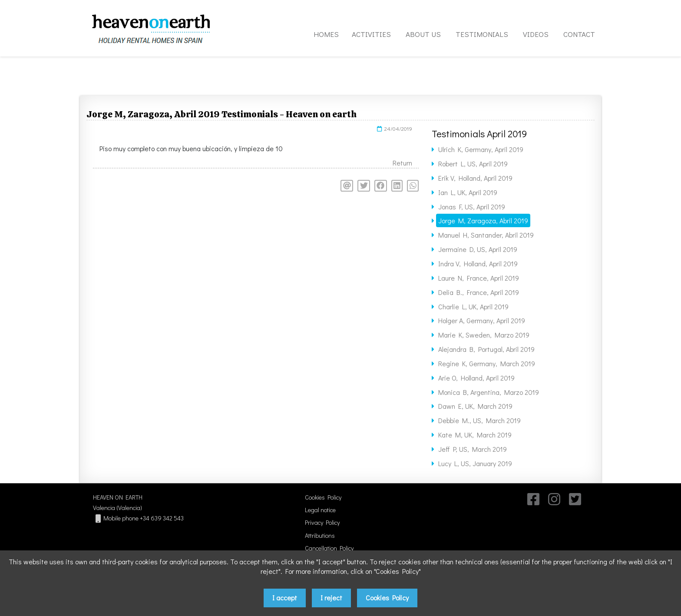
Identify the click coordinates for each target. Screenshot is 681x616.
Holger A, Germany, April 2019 (482, 320)
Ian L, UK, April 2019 (468, 192)
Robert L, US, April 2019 (473, 164)
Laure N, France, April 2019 (479, 278)
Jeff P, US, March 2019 (473, 449)
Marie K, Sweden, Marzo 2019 (484, 335)
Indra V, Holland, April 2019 (478, 263)
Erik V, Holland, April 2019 (475, 178)
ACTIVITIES (371, 34)
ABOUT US (423, 34)
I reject (331, 598)
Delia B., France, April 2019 (479, 292)
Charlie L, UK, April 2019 (473, 306)
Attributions (320, 535)
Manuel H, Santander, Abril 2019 (486, 235)
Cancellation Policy (329, 548)
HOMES (326, 34)
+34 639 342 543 (162, 518)
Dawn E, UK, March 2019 (475, 406)
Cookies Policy (323, 497)
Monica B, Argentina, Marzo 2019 (489, 392)
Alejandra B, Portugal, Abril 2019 (486, 349)
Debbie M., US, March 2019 (479, 420)
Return (402, 163)
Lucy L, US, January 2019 (475, 463)
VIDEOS (536, 34)
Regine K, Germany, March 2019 (487, 363)
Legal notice (320, 510)
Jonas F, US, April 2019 (472, 207)
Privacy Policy (322, 522)
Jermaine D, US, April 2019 (478, 249)
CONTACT (579, 34)
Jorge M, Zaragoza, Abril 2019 (483, 220)
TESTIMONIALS (482, 34)
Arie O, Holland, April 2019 (476, 378)
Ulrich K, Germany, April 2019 (481, 149)
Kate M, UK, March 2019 (475, 435)
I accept (285, 598)
